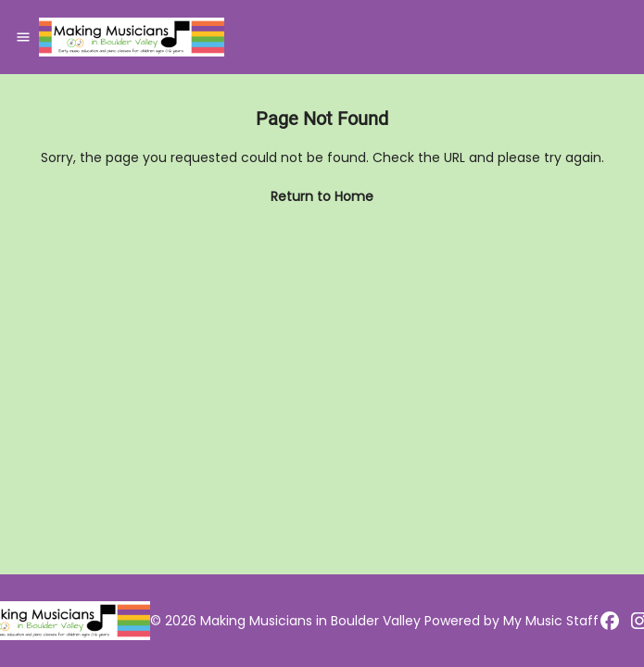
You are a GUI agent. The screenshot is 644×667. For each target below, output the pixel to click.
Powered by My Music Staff (511, 621)
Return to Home (322, 196)
